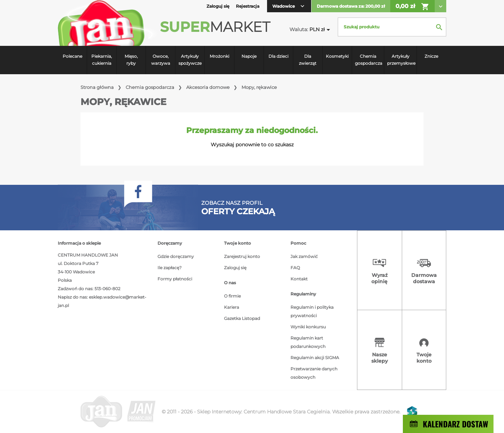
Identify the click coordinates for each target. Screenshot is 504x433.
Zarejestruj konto (242, 256)
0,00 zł (412, 7)
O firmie (232, 296)
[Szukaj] (392, 27)
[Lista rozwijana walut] (321, 30)
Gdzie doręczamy (176, 256)
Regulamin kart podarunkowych (308, 342)
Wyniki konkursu (308, 327)
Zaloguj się (235, 268)
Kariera (232, 307)
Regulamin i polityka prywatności (312, 311)
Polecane (72, 56)
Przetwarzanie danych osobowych (314, 373)
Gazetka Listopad (242, 318)
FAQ (295, 268)
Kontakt (299, 279)
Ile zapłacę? (170, 268)
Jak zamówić (304, 256)
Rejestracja (248, 6)
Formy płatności (175, 279)
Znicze (431, 56)
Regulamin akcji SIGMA (315, 358)
